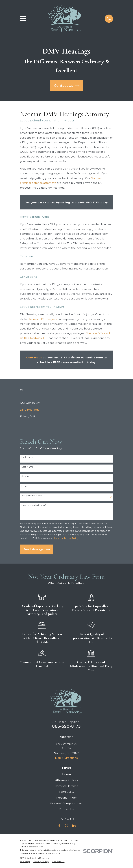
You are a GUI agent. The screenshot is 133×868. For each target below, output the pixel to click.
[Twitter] (67, 825)
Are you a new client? (33, 496)
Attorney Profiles (66, 780)
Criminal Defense (66, 786)
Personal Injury (66, 798)
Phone (25, 477)
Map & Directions (66, 758)
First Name (27, 457)
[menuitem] (66, 403)
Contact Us (66, 809)
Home (66, 774)
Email (24, 486)
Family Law (66, 792)
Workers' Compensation (66, 803)
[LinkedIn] (74, 825)
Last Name (27, 467)
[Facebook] (59, 825)
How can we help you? (34, 505)
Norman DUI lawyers (43, 319)
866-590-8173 (66, 726)
